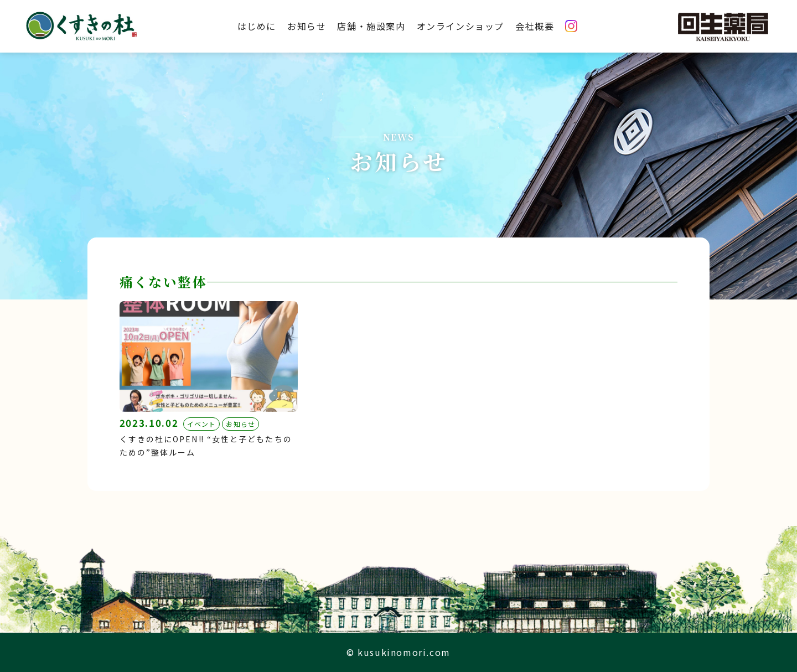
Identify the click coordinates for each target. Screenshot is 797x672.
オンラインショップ (460, 26)
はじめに (257, 26)
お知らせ (307, 26)
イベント (202, 424)
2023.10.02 (149, 423)
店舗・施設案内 (371, 26)
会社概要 (535, 26)
